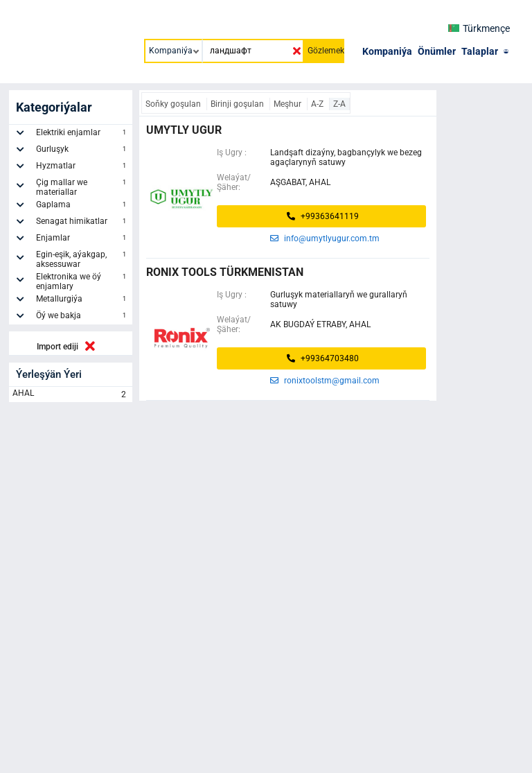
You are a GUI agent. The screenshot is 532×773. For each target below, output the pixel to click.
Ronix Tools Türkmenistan (225, 272)
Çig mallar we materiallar (82, 187)
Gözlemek (326, 51)
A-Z (318, 104)
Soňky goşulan (174, 104)
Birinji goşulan (238, 104)
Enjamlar (82, 240)
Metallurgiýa (82, 301)
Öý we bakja (82, 318)
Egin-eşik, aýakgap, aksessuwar (82, 259)
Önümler (437, 51)
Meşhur (289, 104)
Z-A (339, 104)
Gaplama (82, 207)
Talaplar (480, 51)
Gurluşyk (82, 151)
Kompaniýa (387, 51)
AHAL (71, 394)
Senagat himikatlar (82, 223)
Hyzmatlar (82, 168)
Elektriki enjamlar (82, 134)
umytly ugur (184, 130)
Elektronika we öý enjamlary (82, 281)
